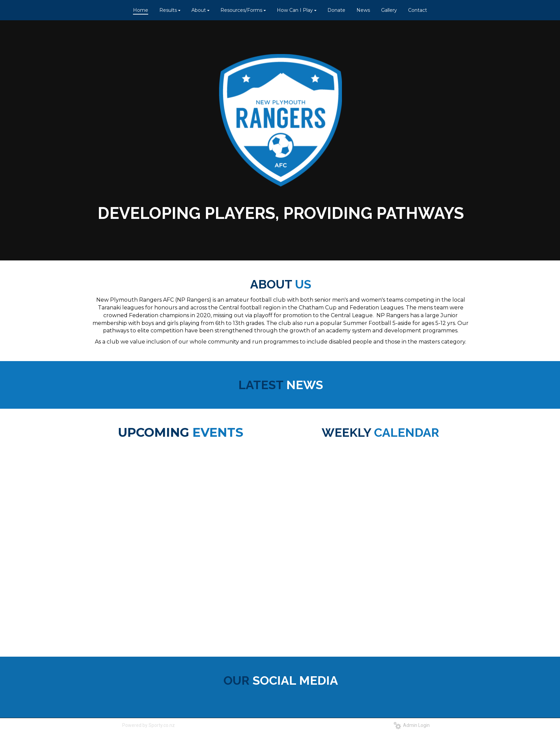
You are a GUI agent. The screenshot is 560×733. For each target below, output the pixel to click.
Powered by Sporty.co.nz (149, 725)
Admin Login (412, 725)
